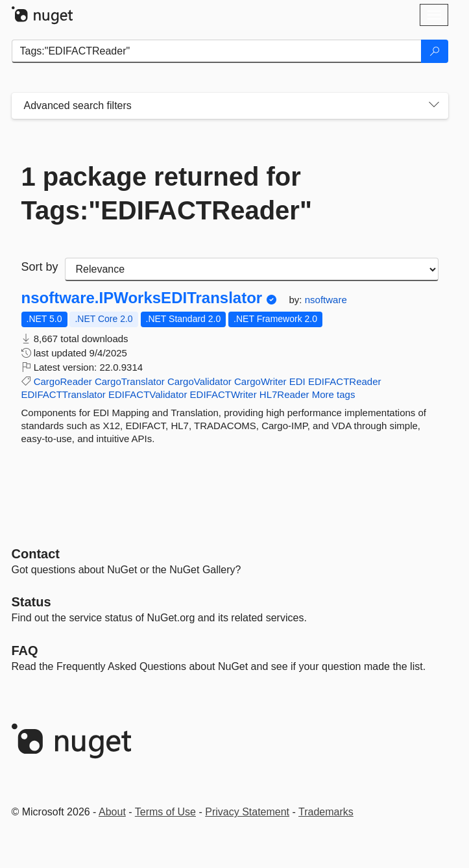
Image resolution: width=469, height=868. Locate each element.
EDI (297, 381)
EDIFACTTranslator (64, 394)
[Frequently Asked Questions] (25, 651)
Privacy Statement (247, 812)
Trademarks (326, 812)
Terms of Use (165, 812)
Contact (36, 554)
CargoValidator (199, 381)
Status (31, 602)
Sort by (40, 267)
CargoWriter (260, 381)
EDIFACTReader (345, 381)
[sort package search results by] (252, 269)
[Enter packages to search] (217, 51)
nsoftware (326, 300)
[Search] (435, 51)
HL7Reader (284, 394)
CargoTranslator (130, 381)
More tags (334, 394)
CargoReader (63, 381)
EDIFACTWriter (223, 394)
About (112, 812)
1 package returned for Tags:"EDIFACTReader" (167, 193)
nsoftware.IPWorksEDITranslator (142, 298)
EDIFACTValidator (148, 394)
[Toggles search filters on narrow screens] (434, 106)
